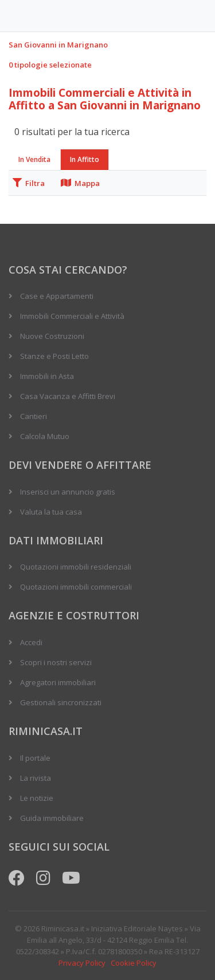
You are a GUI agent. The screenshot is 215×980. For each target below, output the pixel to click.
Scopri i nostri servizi (56, 662)
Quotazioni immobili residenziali (76, 567)
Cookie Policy (134, 963)
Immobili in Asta (47, 376)
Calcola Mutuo (45, 436)
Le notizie (37, 798)
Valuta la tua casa (51, 512)
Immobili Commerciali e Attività (72, 316)
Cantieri (34, 416)
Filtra (29, 183)
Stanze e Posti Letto (54, 356)
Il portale (35, 758)
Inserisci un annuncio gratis (68, 492)
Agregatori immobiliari (58, 682)
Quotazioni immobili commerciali (76, 587)
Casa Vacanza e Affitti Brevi (68, 396)
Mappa (80, 183)
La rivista (36, 778)
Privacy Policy (82, 963)
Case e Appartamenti (57, 296)
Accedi (31, 642)
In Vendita (34, 159)
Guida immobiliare (52, 818)
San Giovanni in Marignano (58, 45)
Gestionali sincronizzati (61, 702)
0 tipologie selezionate (50, 65)
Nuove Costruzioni (52, 336)
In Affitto (85, 159)
